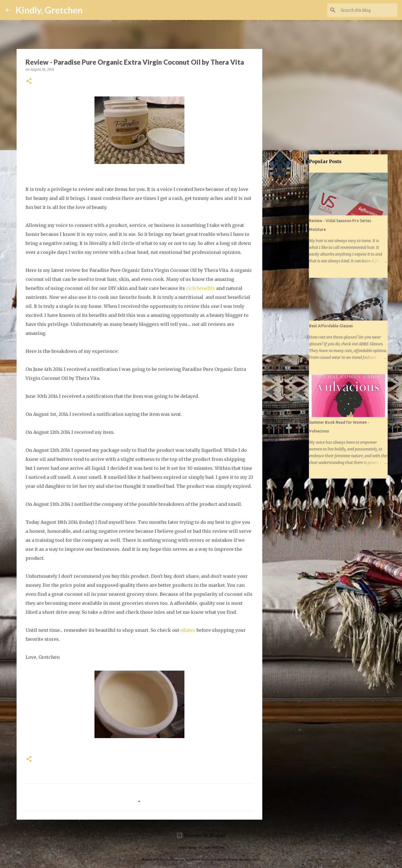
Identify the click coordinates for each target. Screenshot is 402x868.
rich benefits (201, 288)
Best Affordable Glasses (331, 326)
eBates (188, 630)
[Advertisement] (291, 243)
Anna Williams (214, 847)
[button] (29, 81)
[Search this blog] (368, 10)
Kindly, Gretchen (49, 10)
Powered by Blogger (201, 835)
